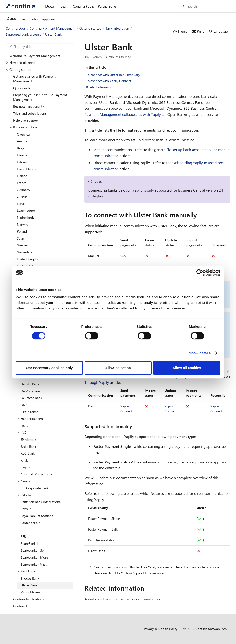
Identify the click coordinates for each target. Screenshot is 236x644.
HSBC (25, 426)
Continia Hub (23, 606)
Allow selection (118, 368)
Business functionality (29, 106)
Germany (24, 190)
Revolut (26, 509)
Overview (24, 134)
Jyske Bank (28, 446)
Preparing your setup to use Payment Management (40, 97)
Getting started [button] (19, 70)
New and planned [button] (20, 62)
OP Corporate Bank (35, 488)
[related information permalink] (147, 588)
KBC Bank (28, 453)
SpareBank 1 (30, 544)
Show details (200, 353)
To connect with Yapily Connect (109, 81)
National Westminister (37, 474)
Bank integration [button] (23, 127)
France (22, 183)
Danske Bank (30, 384)
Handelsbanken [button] (30, 419)
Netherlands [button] (24, 217)
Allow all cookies (187, 368)
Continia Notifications (29, 599)
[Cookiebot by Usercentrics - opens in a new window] (200, 273)
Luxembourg (26, 210)
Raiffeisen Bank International (41, 502)
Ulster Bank (29, 585)
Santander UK (31, 523)
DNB (24, 405)
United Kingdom (29, 259)
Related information (100, 87)
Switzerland (25, 252)
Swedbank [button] (26, 571)
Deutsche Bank (31, 398)
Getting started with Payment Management (34, 79)
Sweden (22, 245)
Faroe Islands (26, 169)
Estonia (22, 162)
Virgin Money (30, 592)
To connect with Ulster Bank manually (113, 75)
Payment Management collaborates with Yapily (123, 114)
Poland (22, 231)
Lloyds (25, 467)
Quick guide (22, 88)
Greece (22, 197)
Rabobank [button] (26, 495)
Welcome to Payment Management (35, 56)
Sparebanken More (34, 557)
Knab (24, 460)
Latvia (21, 204)
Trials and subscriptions (30, 113)
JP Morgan (28, 439)
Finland (22, 176)
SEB (23, 537)
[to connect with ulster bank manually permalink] (200, 215)
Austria (22, 141)
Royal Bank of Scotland (37, 516)
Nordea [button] (24, 481)
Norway (22, 224)
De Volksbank (31, 391)
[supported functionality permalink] (135, 426)
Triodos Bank (30, 578)
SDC (24, 530)
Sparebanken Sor (33, 550)
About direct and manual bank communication (122, 599)
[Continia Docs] (20, 6)
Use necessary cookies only (49, 368)
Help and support (26, 120)
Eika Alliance (29, 412)
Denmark (24, 155)
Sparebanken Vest (34, 564)
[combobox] (39, 47)
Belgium (23, 148)
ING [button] (22, 432)
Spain (21, 238)
